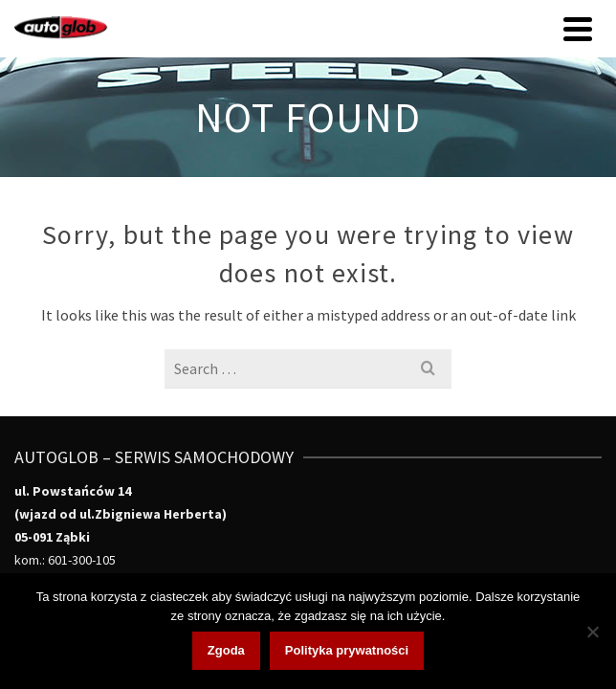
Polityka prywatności (347, 650)
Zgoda (226, 650)
